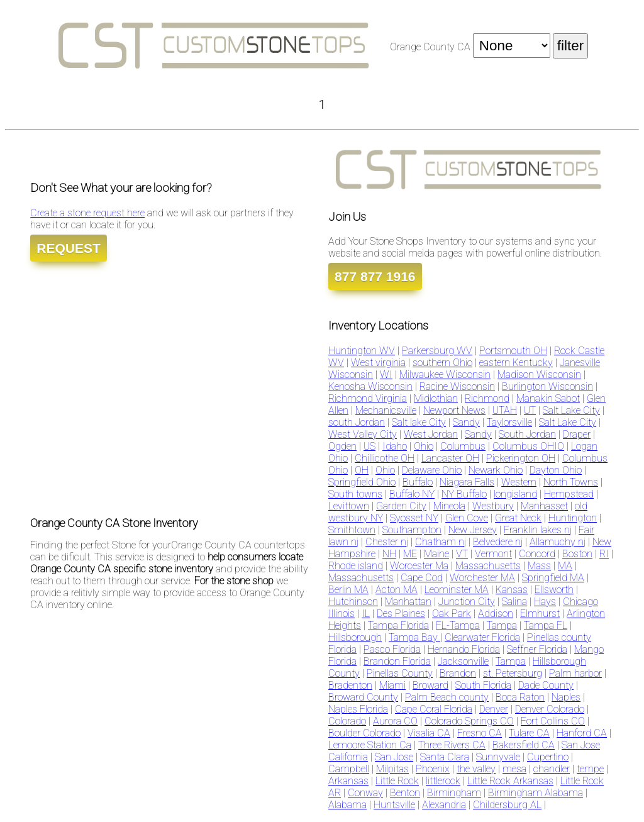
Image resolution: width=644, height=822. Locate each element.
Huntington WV (362, 351)
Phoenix (433, 769)
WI (386, 375)
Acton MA (397, 590)
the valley (476, 769)
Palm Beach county (447, 697)
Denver (494, 709)
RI (604, 554)
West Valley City (363, 434)
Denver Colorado (550, 709)
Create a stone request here (87, 213)
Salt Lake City (571, 410)
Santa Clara (445, 757)
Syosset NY (414, 518)
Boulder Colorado (364, 733)
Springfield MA (553, 578)
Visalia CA (429, 733)
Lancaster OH (450, 458)
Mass (539, 566)
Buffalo (418, 482)
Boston (577, 554)
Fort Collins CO (553, 721)
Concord (537, 554)
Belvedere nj (498, 542)
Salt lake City (419, 422)
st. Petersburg (513, 673)
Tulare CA (529, 733)
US (369, 446)
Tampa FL (546, 625)
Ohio (424, 446)
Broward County (363, 697)
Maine (436, 554)
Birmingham (454, 793)
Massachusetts (488, 566)
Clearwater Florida (482, 637)
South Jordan (527, 434)
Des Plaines (401, 614)
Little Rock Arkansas (510, 781)
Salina (514, 602)
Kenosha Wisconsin (370, 386)
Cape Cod (422, 578)
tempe (590, 769)
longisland (515, 494)
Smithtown (352, 530)
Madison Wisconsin (539, 375)
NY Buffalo (464, 494)
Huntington (573, 518)
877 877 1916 (375, 276)
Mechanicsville (386, 410)
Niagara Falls (467, 482)
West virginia (378, 363)
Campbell (349, 769)
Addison (496, 614)
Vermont (493, 554)
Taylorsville (509, 422)
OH (362, 470)
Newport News (454, 410)
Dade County (546, 685)
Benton (405, 793)
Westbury (493, 506)
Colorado (347, 721)
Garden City (401, 506)
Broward (430, 685)
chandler (552, 769)
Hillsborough (355, 637)
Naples (566, 697)
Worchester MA (482, 578)
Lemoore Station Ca (370, 745)
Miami (392, 685)
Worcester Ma (419, 566)
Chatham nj (441, 542)
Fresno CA (480, 733)
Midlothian (436, 398)
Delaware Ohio (432, 470)
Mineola (449, 506)
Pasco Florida (392, 649)
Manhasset (544, 506)
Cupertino (548, 757)
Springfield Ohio (362, 482)
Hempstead (569, 494)
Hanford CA (582, 733)
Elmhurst (540, 614)
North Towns (571, 482)
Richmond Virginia (368, 398)
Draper (577, 434)
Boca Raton (520, 697)
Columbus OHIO (528, 446)
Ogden (342, 446)
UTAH (505, 410)
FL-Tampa (458, 625)
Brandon (458, 673)
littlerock (443, 781)
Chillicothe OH (385, 458)
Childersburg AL (507, 805)
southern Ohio (442, 363)
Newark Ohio (496, 470)
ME (410, 554)
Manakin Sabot (548, 398)
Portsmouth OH (513, 351)
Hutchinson (353, 602)
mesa (514, 769)
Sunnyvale (498, 757)
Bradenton (350, 685)
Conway (365, 793)
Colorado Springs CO (469, 721)
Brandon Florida (397, 661)
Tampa (502, 625)
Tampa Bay (414, 637)
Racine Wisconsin (457, 386)
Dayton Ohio (556, 470)
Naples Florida (358, 709)
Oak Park (452, 614)
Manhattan (408, 602)
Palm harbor (575, 673)
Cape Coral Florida (434, 709)
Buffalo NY (412, 494)
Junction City (467, 602)
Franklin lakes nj (538, 530)
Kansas (512, 590)
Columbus (463, 446)
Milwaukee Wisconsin (445, 375)
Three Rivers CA (452, 745)
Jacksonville (463, 661)
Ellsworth (554, 590)
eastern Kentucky (516, 363)
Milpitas (392, 769)
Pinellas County (400, 673)
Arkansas (348, 781)
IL (366, 614)
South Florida (483, 685)
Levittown (349, 506)
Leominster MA (457, 590)
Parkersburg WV (437, 351)
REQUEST (69, 248)
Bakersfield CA (524, 745)
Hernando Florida (464, 649)
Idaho (395, 446)
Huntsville (394, 805)
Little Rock (397, 781)
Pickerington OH (521, 458)
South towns (355, 494)
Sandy (466, 422)
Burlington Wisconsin (547, 386)
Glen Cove (467, 518)
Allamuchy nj (558, 542)
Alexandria (444, 805)
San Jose (394, 757)
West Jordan (431, 434)
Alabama (347, 805)
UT (530, 410)
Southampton (412, 530)
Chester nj (387, 542)
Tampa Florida (398, 625)
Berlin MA (348, 590)
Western (519, 482)
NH (389, 554)
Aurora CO (395, 721)
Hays (545, 602)
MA (565, 566)
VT (462, 554)
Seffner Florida (537, 649)
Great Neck (518, 518)
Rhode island (356, 566)
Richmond (487, 398)
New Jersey (473, 530)
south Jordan (357, 422)
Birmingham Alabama (536, 793)
